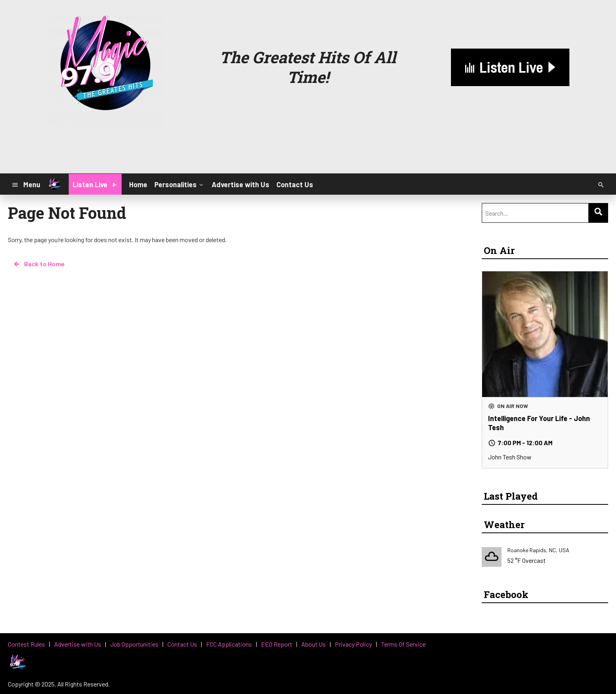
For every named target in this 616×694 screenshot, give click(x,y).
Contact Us (295, 184)
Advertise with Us (240, 184)
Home (138, 184)
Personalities (179, 184)
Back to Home (39, 264)
